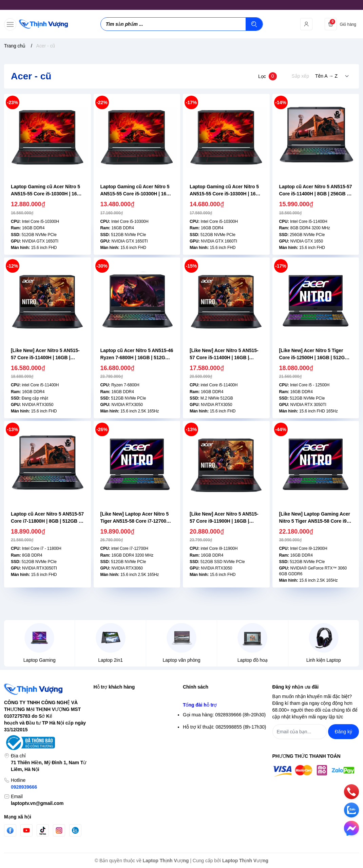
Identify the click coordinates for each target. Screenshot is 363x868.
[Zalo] (75, 830)
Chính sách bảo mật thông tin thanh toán (225, 709)
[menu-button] (10, 24)
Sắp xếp (300, 76)
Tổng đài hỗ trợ (200, 773)
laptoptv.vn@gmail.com (37, 803)
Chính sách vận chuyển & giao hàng (221, 733)
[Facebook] (10, 831)
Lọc (268, 76)
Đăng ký (102, 721)
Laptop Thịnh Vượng (166, 861)
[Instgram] (59, 830)
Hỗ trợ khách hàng (114, 687)
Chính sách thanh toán (207, 746)
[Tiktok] (43, 831)
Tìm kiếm (103, 697)
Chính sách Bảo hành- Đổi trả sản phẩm (225, 758)
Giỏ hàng (103, 733)
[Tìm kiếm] (254, 24)
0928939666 (24, 787)
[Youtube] (26, 830)
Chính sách (196, 687)
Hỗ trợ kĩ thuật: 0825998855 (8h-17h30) (224, 795)
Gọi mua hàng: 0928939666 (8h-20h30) (224, 783)
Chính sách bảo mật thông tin (214, 697)
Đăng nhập (105, 709)
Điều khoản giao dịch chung (212, 721)
